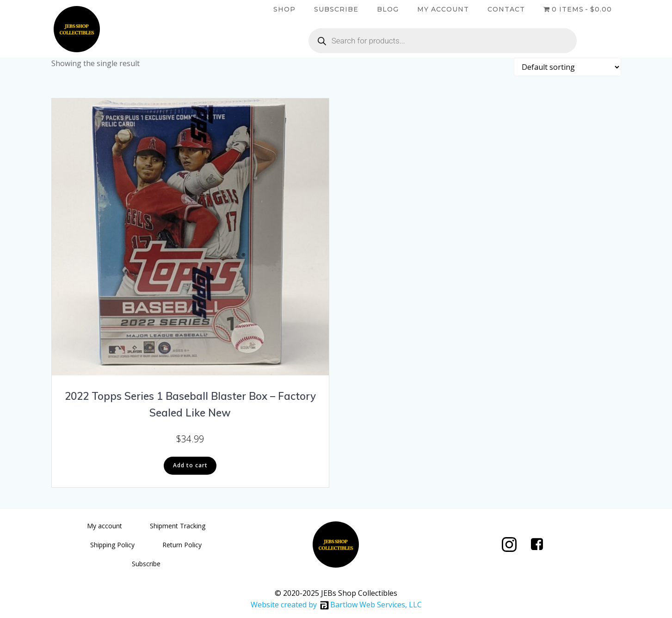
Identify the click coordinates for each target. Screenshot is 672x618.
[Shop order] (567, 67)
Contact (506, 9)
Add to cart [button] (190, 465)
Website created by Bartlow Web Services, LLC (336, 605)
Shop (284, 9)
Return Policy (182, 545)
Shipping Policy (112, 545)
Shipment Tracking (178, 526)
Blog (388, 9)
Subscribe (336, 9)
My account (443, 9)
